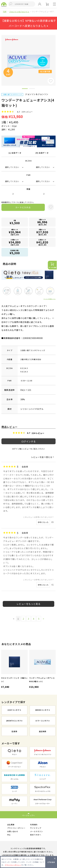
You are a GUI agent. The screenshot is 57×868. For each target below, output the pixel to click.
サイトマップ (36, 828)
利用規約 (34, 824)
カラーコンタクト (43, 721)
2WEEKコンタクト (43, 710)
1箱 (15, 222)
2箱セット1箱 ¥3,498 (42, 222)
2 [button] (32, 89)
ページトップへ (28, 815)
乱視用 (14, 731)
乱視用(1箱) (15, 252)
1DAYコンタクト (14, 710)
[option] (14, 669)
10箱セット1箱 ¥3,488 (15, 242)
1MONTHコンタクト (14, 721)
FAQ (9, 835)
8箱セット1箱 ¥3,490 (42, 232)
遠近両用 (43, 731)
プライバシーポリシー (16, 828)
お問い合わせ (13, 831)
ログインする (29, 441)
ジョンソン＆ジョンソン (19, 12)
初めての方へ (36, 835)
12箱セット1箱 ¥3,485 (42, 242)
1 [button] (25, 89)
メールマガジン (37, 831)
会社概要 (11, 824)
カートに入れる (23, 207)
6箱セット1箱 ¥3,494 (15, 232)
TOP (5, 12)
